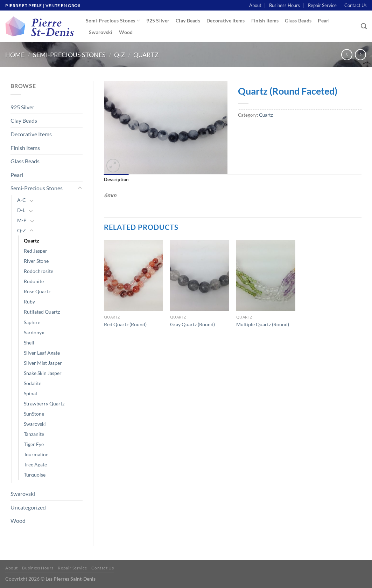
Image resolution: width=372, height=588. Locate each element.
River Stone (36, 261)
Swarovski (101, 32)
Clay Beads (188, 20)
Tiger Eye (34, 444)
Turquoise (35, 475)
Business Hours (285, 5)
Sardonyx (34, 332)
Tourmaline (36, 454)
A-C (22, 200)
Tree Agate (35, 464)
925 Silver (158, 20)
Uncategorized (28, 507)
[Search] (364, 26)
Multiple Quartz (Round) (263, 324)
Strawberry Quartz (44, 404)
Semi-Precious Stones (113, 20)
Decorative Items (226, 20)
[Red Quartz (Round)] (134, 276)
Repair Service (322, 5)
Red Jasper (36, 251)
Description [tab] (116, 179)
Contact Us (356, 5)
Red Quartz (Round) (125, 324)
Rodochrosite (38, 271)
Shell (29, 343)
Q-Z (120, 55)
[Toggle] (80, 188)
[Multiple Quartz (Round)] (266, 276)
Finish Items (265, 20)
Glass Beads (298, 20)
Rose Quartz (37, 291)
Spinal (30, 393)
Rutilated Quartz (42, 312)
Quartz (146, 55)
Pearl (324, 20)
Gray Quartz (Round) (192, 324)
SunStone (34, 414)
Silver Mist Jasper (43, 363)
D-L (21, 210)
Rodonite (34, 281)
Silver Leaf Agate (42, 353)
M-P (22, 220)
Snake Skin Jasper (43, 373)
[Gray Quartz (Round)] (200, 276)
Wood (126, 32)
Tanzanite (34, 434)
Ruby (29, 302)
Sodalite (33, 383)
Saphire (32, 322)
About (255, 5)
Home (15, 55)
